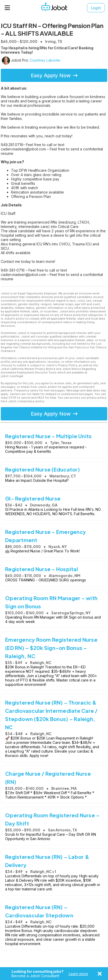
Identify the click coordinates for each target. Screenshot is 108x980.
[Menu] (7, 8)
